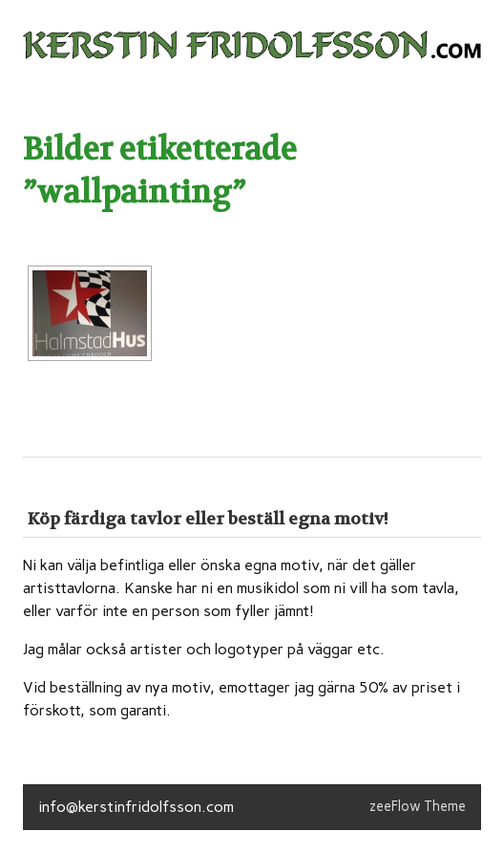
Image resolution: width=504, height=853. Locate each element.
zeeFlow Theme (418, 806)
